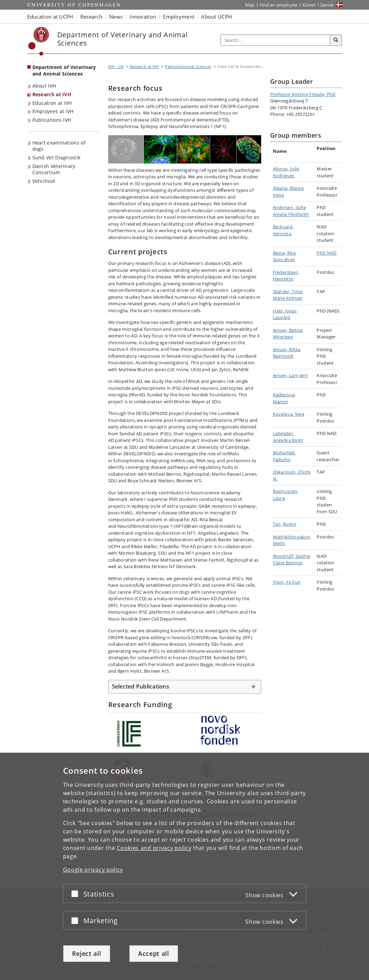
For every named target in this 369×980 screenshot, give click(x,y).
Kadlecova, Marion (284, 398)
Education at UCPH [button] (50, 17)
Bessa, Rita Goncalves (284, 256)
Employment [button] (179, 17)
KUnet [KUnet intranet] (309, 5)
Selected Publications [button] (141, 686)
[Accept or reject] (76, 894)
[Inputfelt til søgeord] (275, 40)
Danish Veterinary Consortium (54, 169)
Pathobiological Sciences (188, 66)
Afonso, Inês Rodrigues (286, 172)
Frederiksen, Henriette (286, 276)
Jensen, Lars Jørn (290, 375)
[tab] (185, 687)
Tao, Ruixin (285, 524)
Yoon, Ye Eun (287, 582)
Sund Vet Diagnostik (57, 157)
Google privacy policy (93, 870)
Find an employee (279, 5)
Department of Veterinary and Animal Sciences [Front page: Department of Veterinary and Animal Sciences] (64, 70)
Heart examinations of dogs (59, 146)
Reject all (87, 953)
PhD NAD (326, 253)
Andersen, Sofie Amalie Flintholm (291, 211)
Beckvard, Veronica (283, 230)
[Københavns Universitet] (39, 41)
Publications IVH (52, 120)
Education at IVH (52, 103)
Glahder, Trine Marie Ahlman (288, 295)
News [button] (116, 17)
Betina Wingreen (288, 334)
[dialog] (184, 866)
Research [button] (91, 17)
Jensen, (281, 330)
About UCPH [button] (217, 17)
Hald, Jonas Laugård (285, 314)
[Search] (336, 40)
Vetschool (44, 181)
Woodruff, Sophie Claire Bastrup (292, 560)
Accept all (154, 953)
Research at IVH (52, 94)
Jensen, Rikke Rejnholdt (287, 353)
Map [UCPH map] (250, 5)
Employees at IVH (53, 111)
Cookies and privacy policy (154, 848)
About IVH (44, 86)
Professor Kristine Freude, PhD (303, 94)
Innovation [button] (143, 17)
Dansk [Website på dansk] (327, 5)
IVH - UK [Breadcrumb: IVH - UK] (116, 66)
